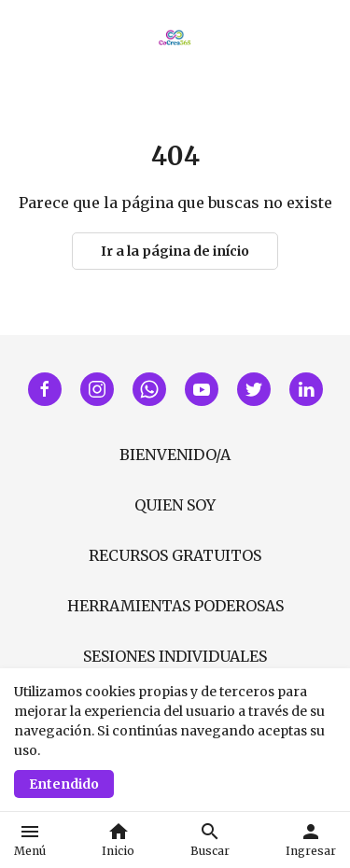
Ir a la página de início (175, 251)
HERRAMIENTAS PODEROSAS (175, 606)
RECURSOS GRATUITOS (175, 555)
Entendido (64, 784)
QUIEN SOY (175, 505)
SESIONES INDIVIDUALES (175, 656)
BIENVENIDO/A (175, 455)
